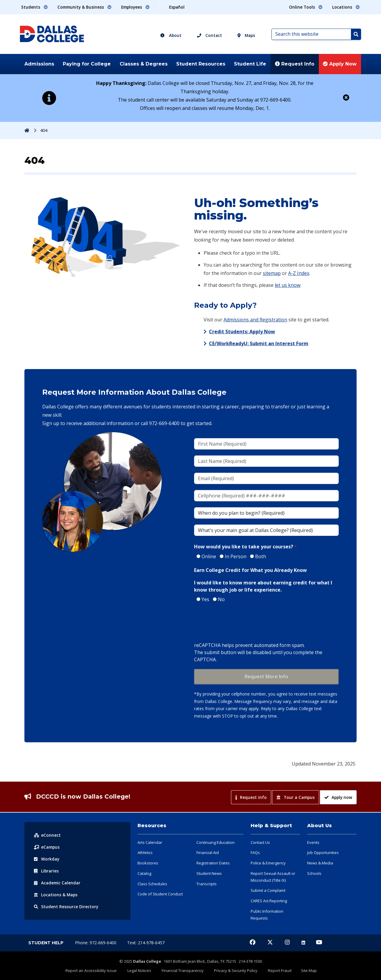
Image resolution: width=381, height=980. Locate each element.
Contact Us (260, 842)
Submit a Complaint (268, 890)
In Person (236, 556)
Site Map (303, 970)
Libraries (46, 871)
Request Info (295, 64)
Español (177, 7)
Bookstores (148, 863)
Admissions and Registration (255, 320)
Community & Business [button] (85, 7)
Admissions (39, 64)
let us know (288, 285)
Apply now (338, 797)
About (171, 35)
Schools (314, 873)
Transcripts (207, 884)
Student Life (250, 64)
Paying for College (87, 64)
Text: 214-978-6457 (146, 943)
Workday (47, 859)
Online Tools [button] (306, 7)
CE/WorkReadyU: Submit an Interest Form (259, 343)
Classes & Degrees (144, 64)
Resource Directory (66, 907)
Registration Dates (213, 863)
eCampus (47, 847)
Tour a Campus (296, 797)
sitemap (272, 273)
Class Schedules (152, 884)
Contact (210, 35)
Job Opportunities (323, 853)
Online (209, 556)
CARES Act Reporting (269, 901)
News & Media (320, 863)
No (221, 599)
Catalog (144, 873)
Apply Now (340, 64)
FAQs (255, 853)
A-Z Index (299, 273)
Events (313, 842)
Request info (251, 797)
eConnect (47, 835)
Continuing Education (216, 842)
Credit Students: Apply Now (242, 332)
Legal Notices (143, 970)
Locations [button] (346, 7)
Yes (205, 599)
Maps (246, 35)
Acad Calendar (57, 883)
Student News (209, 873)
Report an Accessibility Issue (97, 970)
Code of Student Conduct (160, 894)
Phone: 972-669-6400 (96, 943)
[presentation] (239, 623)
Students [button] (35, 7)
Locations (56, 895)
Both (261, 556)
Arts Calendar (150, 842)
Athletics (145, 853)
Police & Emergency (268, 863)
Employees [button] (135, 7)
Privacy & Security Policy (235, 970)
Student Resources (201, 64)
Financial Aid (208, 853)
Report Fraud (277, 970)
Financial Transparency (184, 970)
